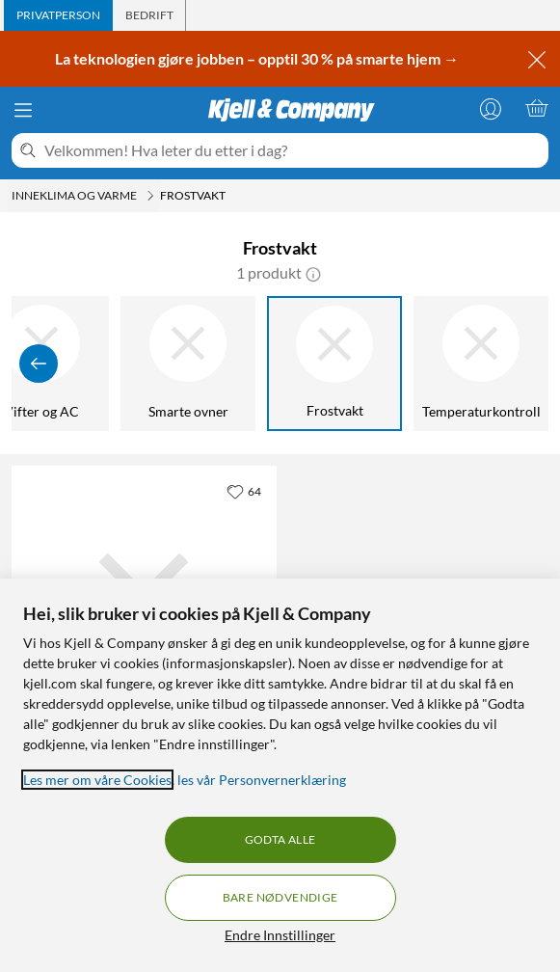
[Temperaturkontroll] (481, 364)
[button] (313, 273)
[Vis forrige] (39, 364)
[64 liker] (244, 491)
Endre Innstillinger (280, 935)
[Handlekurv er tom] (537, 108)
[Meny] (23, 110)
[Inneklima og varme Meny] (150, 196)
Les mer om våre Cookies (97, 780)
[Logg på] (491, 108)
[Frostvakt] (334, 364)
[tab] (58, 15)
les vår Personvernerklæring (262, 780)
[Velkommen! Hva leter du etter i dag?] (293, 150)
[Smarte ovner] (188, 364)
